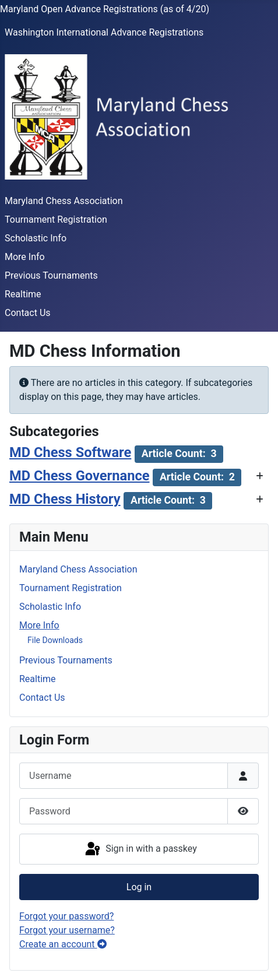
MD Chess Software (70, 452)
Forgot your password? (66, 916)
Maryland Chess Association (64, 201)
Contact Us (28, 313)
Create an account (63, 944)
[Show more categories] (260, 477)
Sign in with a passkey (140, 849)
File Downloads (55, 640)
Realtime (23, 294)
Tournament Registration (56, 219)
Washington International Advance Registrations (104, 32)
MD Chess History (65, 499)
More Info (25, 257)
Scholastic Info (36, 238)
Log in (139, 887)
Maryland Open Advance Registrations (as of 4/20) (105, 9)
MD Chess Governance (80, 476)
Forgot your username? (67, 930)
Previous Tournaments (51, 275)
